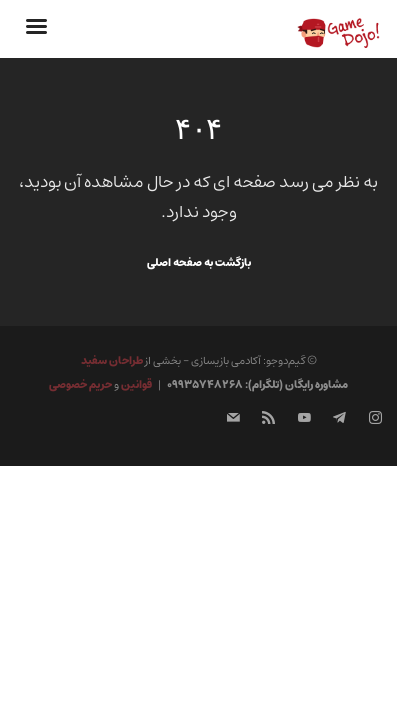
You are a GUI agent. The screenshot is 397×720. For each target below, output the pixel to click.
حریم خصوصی (80, 384)
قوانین (136, 384)
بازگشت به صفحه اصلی (199, 262)
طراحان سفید (112, 360)
